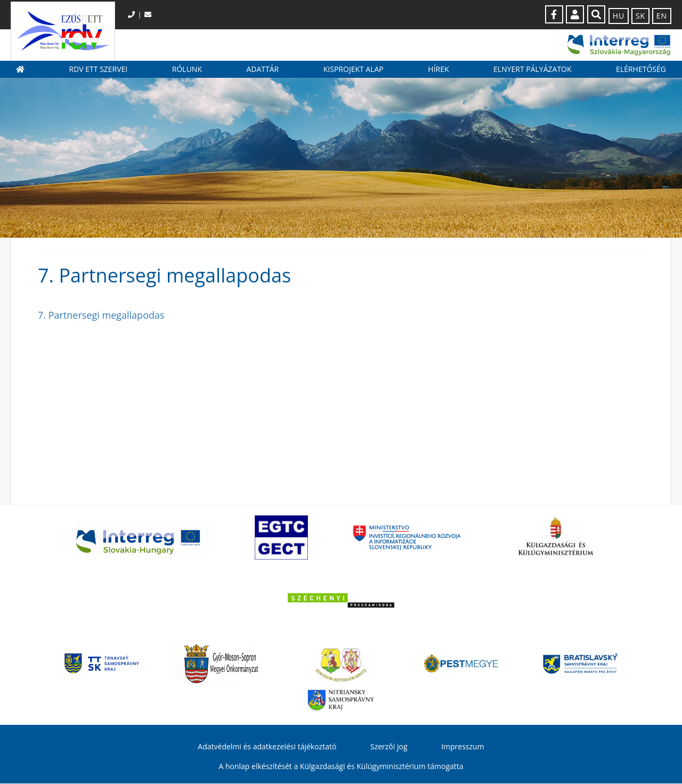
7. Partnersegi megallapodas (101, 316)
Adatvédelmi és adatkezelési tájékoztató (267, 747)
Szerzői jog (389, 747)
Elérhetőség (641, 70)
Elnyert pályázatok (533, 70)
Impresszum (462, 747)
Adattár (262, 70)
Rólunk (187, 70)
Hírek (438, 70)
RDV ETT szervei (99, 70)
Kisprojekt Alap (354, 70)
